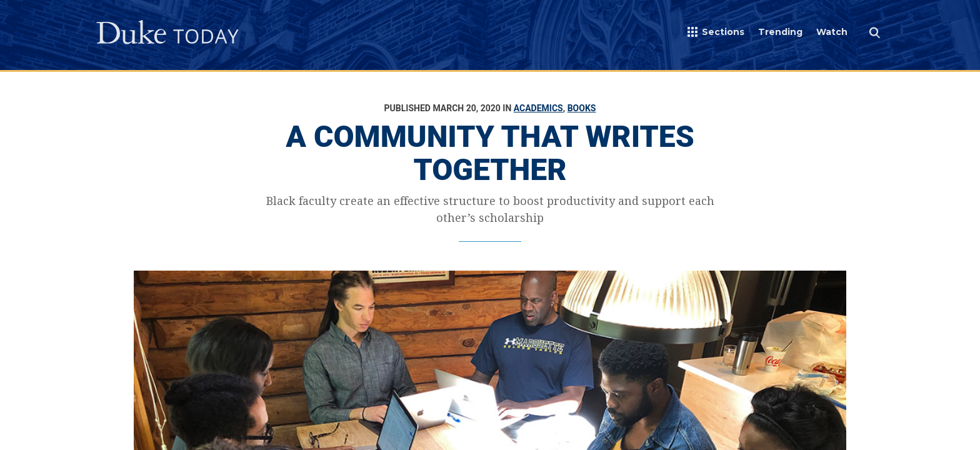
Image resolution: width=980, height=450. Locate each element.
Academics (538, 108)
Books (582, 108)
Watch (832, 32)
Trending (780, 32)
